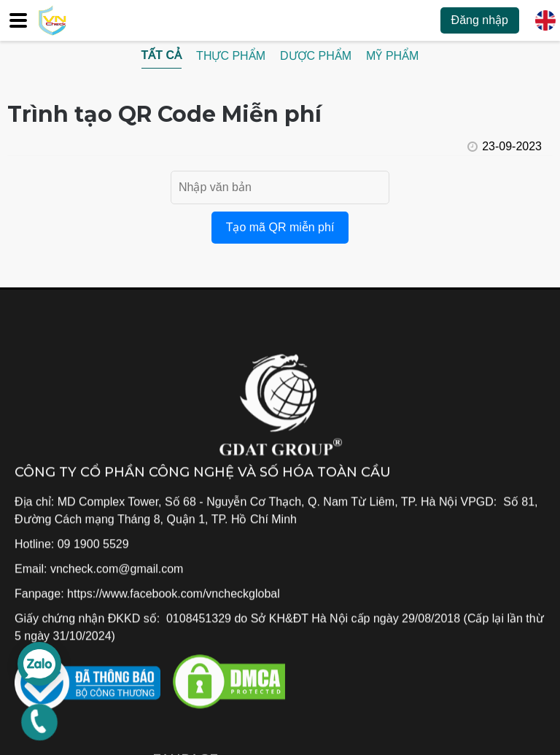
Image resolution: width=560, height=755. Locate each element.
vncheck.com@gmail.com (117, 569)
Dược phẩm (316, 56)
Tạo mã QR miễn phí (280, 227)
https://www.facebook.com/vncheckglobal (174, 594)
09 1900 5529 (93, 545)
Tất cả (162, 55)
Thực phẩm (231, 56)
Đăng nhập (480, 20)
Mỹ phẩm (392, 56)
